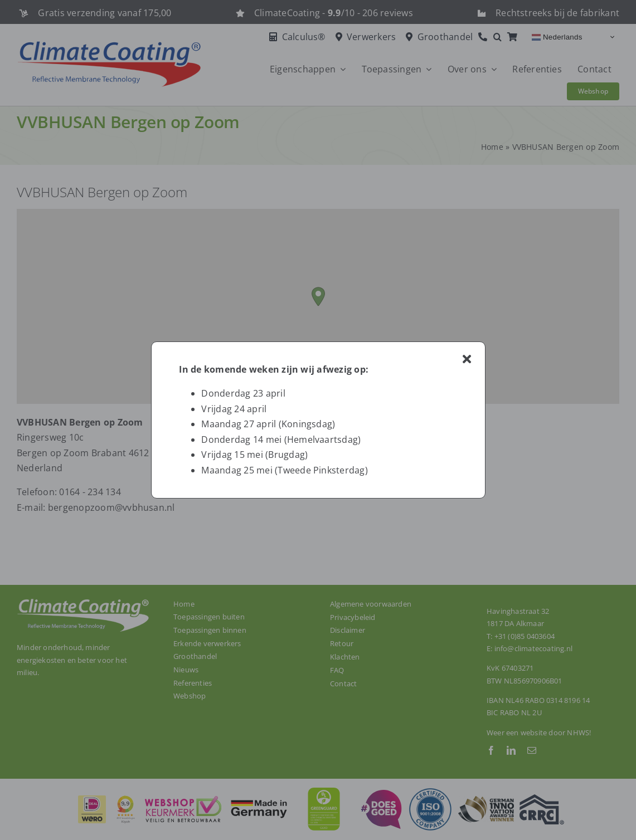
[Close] (467, 359)
